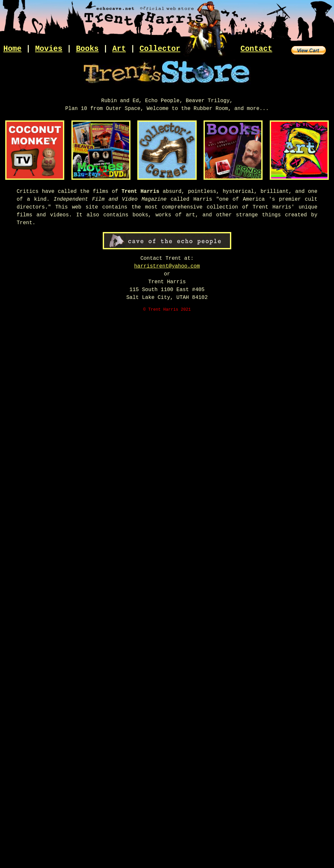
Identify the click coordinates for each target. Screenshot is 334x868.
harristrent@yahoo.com (167, 266)
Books (87, 49)
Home (12, 49)
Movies (49, 49)
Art (119, 49)
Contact (256, 49)
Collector (160, 49)
